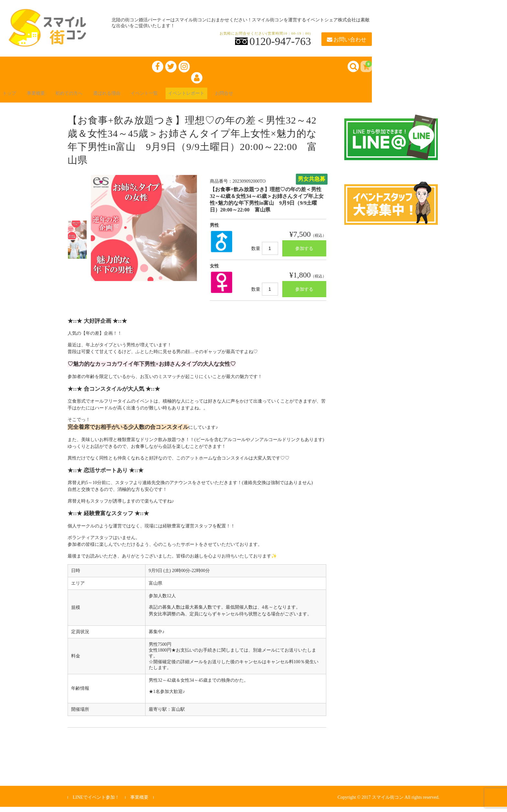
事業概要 (45, 97)
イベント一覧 (172, 97)
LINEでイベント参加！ (96, 802)
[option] (77, 235)
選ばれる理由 (128, 97)
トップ (14, 97)
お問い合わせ (347, 40)
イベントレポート (221, 97)
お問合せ (265, 97)
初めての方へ (84, 97)
